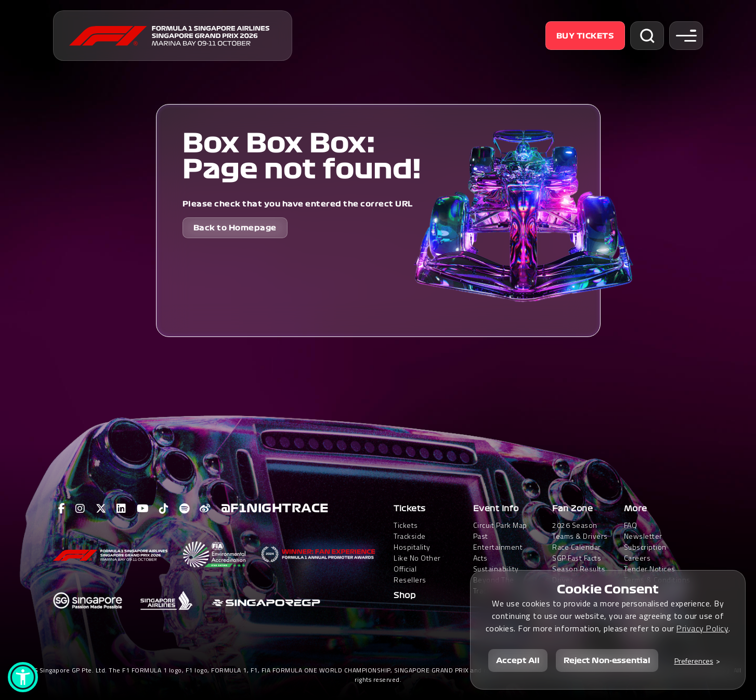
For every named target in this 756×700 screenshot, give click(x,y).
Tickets (410, 509)
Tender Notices (650, 569)
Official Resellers (410, 574)
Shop (405, 595)
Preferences (694, 660)
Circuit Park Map (500, 525)
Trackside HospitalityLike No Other (417, 547)
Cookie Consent (608, 589)
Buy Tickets (585, 36)
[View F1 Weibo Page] (205, 509)
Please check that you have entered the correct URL (298, 204)
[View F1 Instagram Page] (80, 509)
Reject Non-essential (607, 660)
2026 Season (575, 525)
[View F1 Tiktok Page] (164, 509)
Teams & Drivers (580, 536)
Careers (637, 558)
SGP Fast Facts (577, 558)
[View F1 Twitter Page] (101, 509)
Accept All (518, 660)
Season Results (579, 569)
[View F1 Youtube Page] (143, 509)
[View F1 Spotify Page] (185, 509)
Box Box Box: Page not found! (302, 157)
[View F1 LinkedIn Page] (121, 509)
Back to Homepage (235, 228)
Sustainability (496, 569)
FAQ (631, 525)
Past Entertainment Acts (498, 547)
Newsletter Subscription (645, 541)
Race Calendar (577, 547)
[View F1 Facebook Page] (62, 509)
